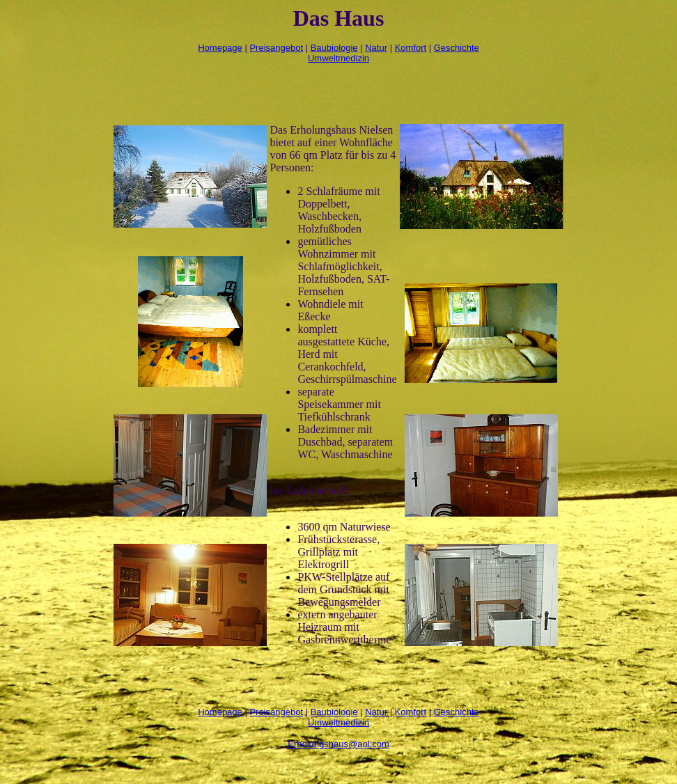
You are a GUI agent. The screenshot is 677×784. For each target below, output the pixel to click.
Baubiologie (334, 48)
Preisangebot (276, 48)
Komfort (411, 48)
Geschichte (457, 48)
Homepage (220, 48)
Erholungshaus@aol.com (338, 744)
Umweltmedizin (338, 58)
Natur (376, 48)
